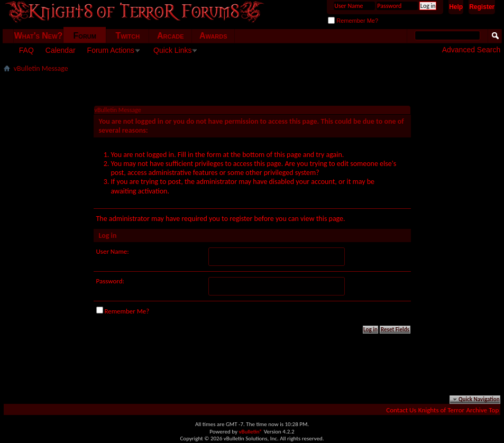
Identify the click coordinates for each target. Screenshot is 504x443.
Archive (477, 410)
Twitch (127, 36)
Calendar (61, 50)
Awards (213, 36)
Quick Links (172, 50)
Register (482, 7)
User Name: (113, 251)
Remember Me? (353, 21)
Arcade (171, 36)
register (241, 219)
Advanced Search (471, 50)
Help (456, 7)
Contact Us (401, 410)
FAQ (26, 50)
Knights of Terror (441, 410)
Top (494, 410)
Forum (85, 36)
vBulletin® (250, 432)
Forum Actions (111, 50)
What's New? (39, 36)
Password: (110, 281)
